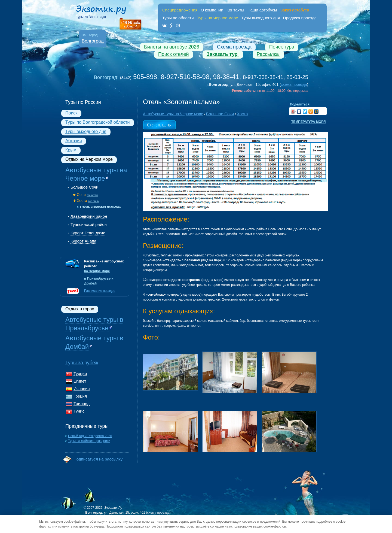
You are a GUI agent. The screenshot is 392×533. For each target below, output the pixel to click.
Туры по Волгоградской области (98, 122)
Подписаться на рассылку (98, 459)
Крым (71, 150)
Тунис (79, 411)
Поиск (71, 113)
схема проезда (294, 84)
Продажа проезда (300, 18)
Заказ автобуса (295, 10)
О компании (212, 10)
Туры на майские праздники (89, 441)
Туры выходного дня (261, 18)
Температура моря (308, 122)
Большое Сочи (84, 187)
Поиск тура (282, 47)
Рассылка (268, 54)
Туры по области (178, 18)
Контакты (235, 10)
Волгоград (93, 41)
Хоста (82, 201)
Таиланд (82, 403)
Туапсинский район (89, 224)
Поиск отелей (174, 54)
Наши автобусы (262, 10)
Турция (80, 373)
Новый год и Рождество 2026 (90, 436)
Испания (82, 388)
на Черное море (97, 271)
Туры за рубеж (82, 363)
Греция (80, 396)
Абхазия (74, 141)
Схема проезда (234, 47)
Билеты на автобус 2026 (172, 47)
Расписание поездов (100, 291)
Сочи (81, 195)
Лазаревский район (89, 216)
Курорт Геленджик (88, 233)
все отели (92, 195)
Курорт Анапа (83, 241)
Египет (80, 381)
